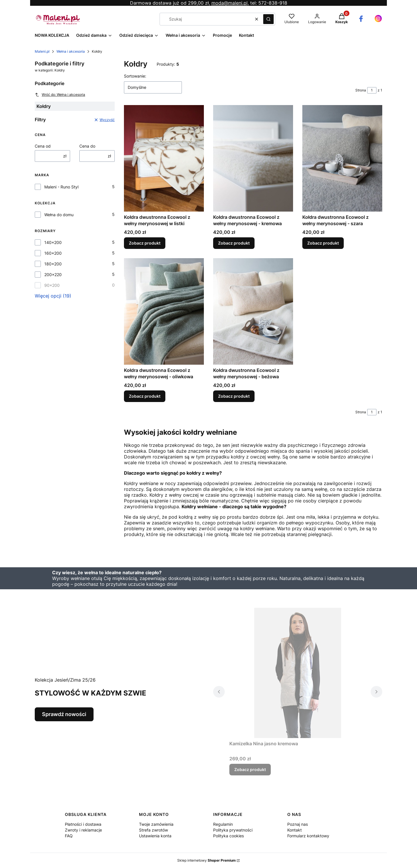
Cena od (43, 146)
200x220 (53, 275)
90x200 (52, 285)
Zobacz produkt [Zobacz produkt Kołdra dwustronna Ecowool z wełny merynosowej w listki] (145, 243)
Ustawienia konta (155, 836)
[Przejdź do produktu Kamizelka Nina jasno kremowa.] (298, 673)
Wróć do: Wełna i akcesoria (60, 95)
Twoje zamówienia (156, 824)
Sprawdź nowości (64, 714)
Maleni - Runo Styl (61, 187)
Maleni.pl (42, 51)
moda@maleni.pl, (230, 3)
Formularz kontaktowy (308, 836)
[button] (268, 19)
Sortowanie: (135, 76)
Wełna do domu (59, 215)
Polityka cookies (228, 836)
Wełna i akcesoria (71, 51)
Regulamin (223, 824)
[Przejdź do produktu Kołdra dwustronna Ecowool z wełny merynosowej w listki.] (164, 158)
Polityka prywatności (233, 830)
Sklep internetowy (206, 860)
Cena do (87, 146)
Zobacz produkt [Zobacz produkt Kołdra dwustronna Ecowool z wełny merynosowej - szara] (323, 243)
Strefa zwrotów (153, 830)
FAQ (69, 836)
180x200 (53, 264)
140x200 (53, 242)
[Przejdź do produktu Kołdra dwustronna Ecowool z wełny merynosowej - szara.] (342, 158)
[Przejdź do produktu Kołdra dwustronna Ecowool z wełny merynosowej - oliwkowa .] (164, 311)
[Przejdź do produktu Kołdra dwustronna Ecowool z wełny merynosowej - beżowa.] (253, 311)
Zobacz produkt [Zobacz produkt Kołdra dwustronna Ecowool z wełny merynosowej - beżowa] (234, 396)
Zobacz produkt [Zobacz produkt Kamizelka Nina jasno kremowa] (250, 769)
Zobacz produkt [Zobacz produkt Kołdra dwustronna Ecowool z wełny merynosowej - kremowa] (234, 243)
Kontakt (295, 830)
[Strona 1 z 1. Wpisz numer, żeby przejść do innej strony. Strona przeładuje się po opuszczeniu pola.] (372, 90)
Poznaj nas (298, 824)
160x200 (53, 253)
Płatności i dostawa (83, 824)
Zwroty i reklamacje (83, 830)
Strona (361, 90)
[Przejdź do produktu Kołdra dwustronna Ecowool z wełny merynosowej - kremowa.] (253, 158)
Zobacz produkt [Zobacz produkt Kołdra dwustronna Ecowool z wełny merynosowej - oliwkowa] (145, 396)
